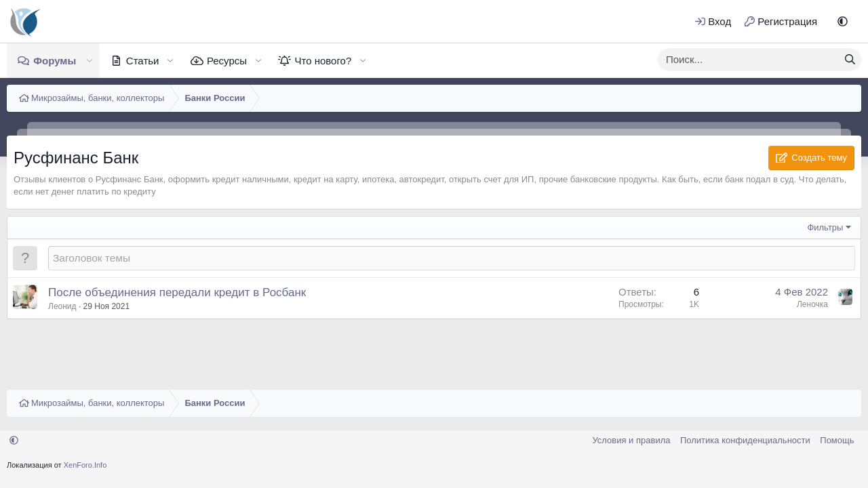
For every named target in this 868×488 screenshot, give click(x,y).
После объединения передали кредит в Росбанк (177, 292)
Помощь (837, 440)
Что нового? (323, 61)
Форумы (55, 61)
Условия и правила (631, 440)
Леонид (62, 306)
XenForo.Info (85, 465)
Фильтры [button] (825, 227)
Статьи (143, 61)
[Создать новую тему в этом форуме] (452, 258)
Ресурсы (227, 61)
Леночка (812, 304)
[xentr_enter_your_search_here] (749, 60)
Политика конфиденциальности (745, 440)
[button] (843, 21)
